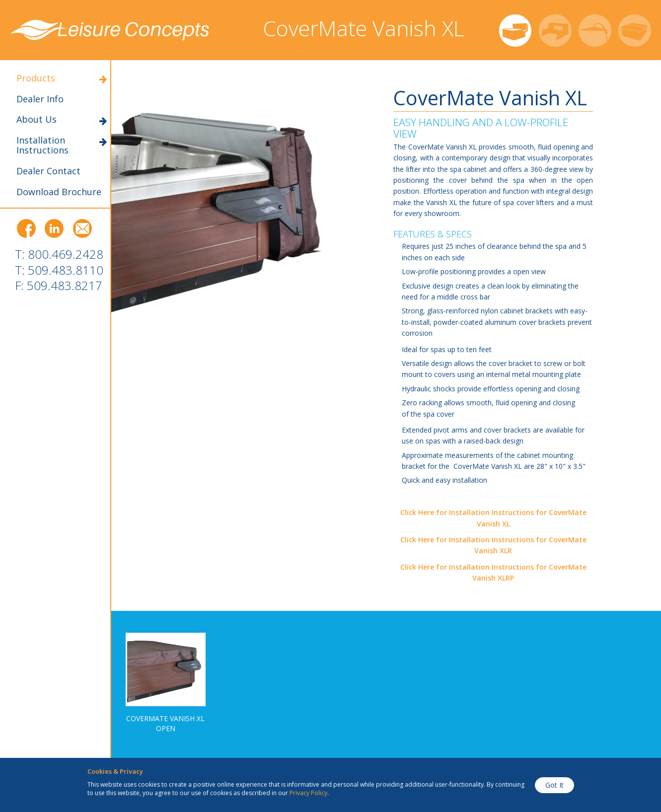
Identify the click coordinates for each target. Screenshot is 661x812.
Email (83, 229)
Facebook (26, 229)
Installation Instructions (62, 146)
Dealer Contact (48, 171)
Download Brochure (59, 192)
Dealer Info (40, 99)
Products (62, 78)
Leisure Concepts (110, 30)
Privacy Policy (308, 793)
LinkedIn (54, 229)
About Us (62, 120)
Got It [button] (554, 785)
